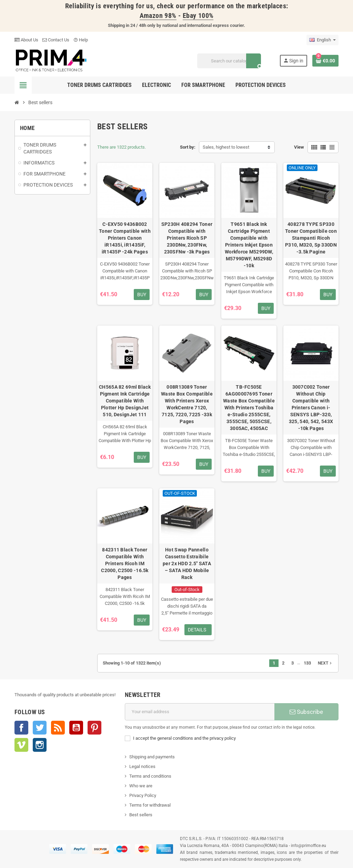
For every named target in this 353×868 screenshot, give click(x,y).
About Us (26, 40)
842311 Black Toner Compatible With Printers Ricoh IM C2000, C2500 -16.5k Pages (125, 563)
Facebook (21, 728)
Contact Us (56, 40)
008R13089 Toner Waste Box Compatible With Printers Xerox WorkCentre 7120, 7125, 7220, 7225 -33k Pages (187, 404)
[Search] (229, 61)
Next (325, 663)
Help (81, 40)
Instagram (40, 745)
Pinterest (94, 728)
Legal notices (142, 766)
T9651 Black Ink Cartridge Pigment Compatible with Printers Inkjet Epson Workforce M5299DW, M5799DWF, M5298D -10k (249, 245)
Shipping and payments (152, 757)
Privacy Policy (143, 795)
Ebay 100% (198, 16)
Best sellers (141, 815)
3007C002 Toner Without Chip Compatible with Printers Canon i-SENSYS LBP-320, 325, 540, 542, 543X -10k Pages (311, 408)
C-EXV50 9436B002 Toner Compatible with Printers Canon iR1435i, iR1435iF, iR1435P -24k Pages (125, 238)
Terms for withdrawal (150, 805)
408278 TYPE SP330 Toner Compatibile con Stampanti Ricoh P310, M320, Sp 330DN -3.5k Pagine (311, 238)
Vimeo (21, 745)
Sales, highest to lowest (226, 147)
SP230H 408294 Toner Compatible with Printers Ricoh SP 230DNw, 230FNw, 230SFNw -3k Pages (187, 238)
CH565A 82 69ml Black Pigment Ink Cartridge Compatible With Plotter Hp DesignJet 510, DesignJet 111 (125, 401)
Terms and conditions (150, 776)
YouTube (76, 728)
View (299, 147)
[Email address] (200, 712)
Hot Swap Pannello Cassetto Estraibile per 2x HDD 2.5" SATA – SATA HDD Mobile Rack (187, 563)
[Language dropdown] (322, 40)
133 (307, 663)
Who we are (141, 786)
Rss (58, 728)
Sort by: (188, 147)
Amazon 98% (158, 16)
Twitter (40, 728)
